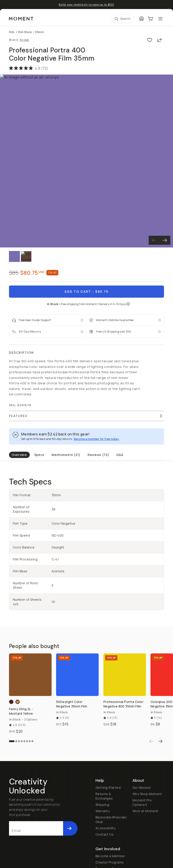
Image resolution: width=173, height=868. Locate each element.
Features (86, 416)
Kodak (25, 40)
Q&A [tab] (120, 455)
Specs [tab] (39, 455)
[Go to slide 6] (27, 779)
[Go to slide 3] (19, 779)
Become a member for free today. (97, 439)
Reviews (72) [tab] (98, 455)
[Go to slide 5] (24, 779)
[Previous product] (151, 779)
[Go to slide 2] (16, 779)
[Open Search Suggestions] (123, 19)
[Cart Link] (150, 19)
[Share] (159, 40)
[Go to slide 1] (12, 779)
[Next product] (160, 779)
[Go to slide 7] (30, 779)
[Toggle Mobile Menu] (160, 19)
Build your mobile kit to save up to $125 (86, 5)
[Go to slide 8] (32, 779)
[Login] (141, 19)
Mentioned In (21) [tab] (66, 455)
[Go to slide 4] (22, 779)
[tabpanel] (86, 544)
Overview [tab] (19, 455)
